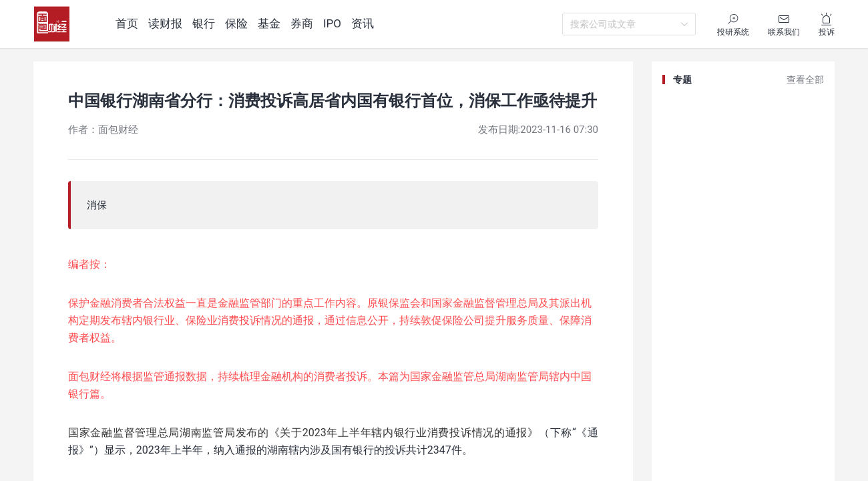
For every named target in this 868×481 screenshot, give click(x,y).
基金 (269, 23)
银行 (204, 23)
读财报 (165, 23)
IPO (332, 23)
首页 (127, 23)
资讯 (363, 23)
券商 (302, 23)
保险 (236, 23)
